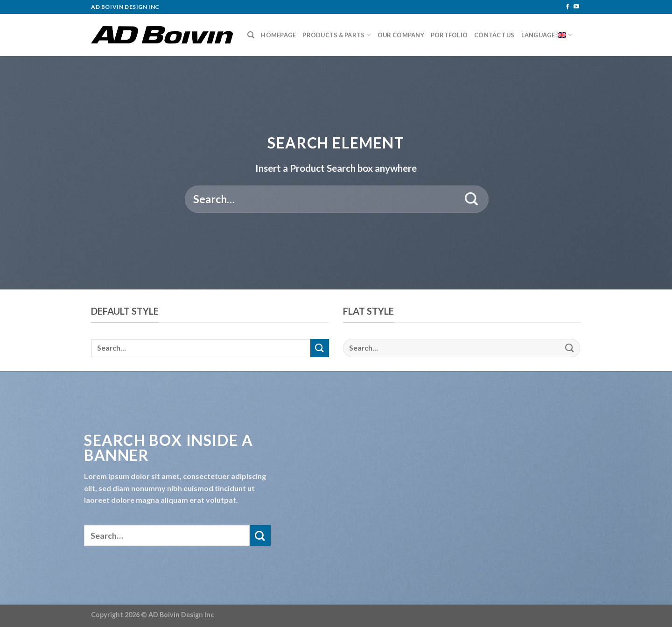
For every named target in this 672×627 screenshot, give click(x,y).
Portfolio (449, 35)
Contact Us (494, 35)
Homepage (278, 35)
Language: (547, 35)
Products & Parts (337, 35)
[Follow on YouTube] (576, 7)
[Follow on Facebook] (567, 7)
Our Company (401, 35)
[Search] (251, 35)
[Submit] (472, 199)
